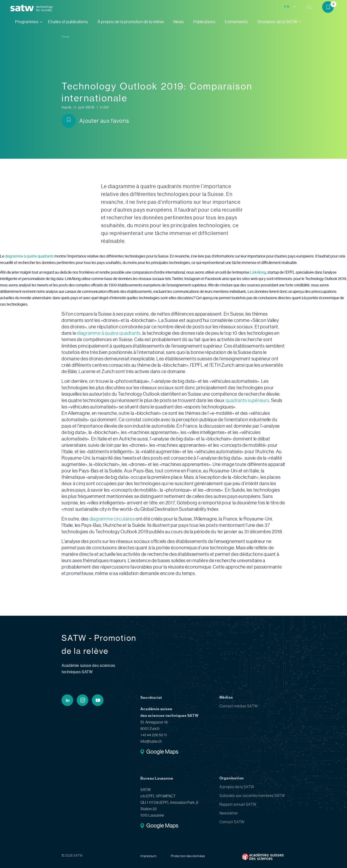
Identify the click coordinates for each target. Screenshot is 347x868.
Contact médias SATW (239, 706)
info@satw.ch (151, 741)
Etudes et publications (68, 22)
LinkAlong (258, 272)
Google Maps (162, 752)
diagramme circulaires (112, 519)
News (179, 22)
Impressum (148, 856)
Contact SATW (232, 822)
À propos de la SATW (237, 787)
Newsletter (229, 813)
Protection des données (188, 856)
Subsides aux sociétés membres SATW (252, 796)
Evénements (236, 22)
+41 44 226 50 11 (154, 735)
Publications (204, 22)
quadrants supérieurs (247, 400)
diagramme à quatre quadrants (29, 256)
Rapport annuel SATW (238, 804)
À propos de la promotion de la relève (131, 22)
